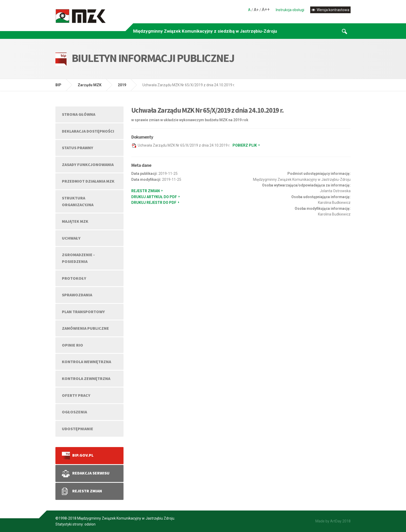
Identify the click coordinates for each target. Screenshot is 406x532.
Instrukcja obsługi (290, 10)
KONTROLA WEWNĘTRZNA (86, 362)
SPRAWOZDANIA (77, 295)
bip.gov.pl (78, 456)
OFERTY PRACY (76, 395)
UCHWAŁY (71, 238)
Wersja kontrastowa (330, 10)
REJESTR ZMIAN (82, 491)
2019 (122, 85)
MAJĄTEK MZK (75, 221)
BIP (58, 85)
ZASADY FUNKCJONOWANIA (88, 164)
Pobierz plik (245, 145)
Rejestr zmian (146, 191)
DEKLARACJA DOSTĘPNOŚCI (88, 131)
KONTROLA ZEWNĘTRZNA (86, 378)
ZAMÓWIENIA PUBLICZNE (85, 328)
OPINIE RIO (72, 345)
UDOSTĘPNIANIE (78, 429)
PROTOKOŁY (74, 278)
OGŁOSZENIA (74, 412)
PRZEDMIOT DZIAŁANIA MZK (88, 181)
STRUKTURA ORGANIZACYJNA (78, 201)
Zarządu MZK (90, 85)
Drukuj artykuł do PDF (154, 197)
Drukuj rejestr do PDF (154, 203)
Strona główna (79, 114)
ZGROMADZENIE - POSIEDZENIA (78, 258)
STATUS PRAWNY (78, 148)
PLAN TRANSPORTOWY (83, 312)
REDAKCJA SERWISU (86, 473)
